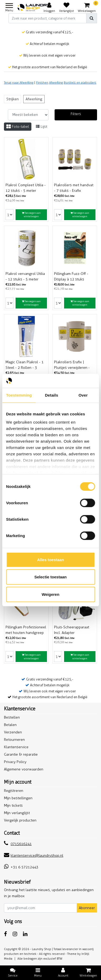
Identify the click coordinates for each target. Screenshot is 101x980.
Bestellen (12, 717)
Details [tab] (51, 395)
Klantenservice (16, 747)
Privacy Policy (15, 762)
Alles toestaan (51, 559)
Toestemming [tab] (19, 395)
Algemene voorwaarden (24, 769)
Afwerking (56, 83)
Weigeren (50, 594)
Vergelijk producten (20, 820)
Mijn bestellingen (18, 798)
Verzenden (13, 732)
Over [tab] (83, 395)
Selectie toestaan (50, 577)
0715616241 (18, 844)
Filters (76, 114)
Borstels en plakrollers (80, 83)
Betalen (10, 725)
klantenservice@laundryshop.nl (34, 856)
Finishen (42, 83)
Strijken (13, 99)
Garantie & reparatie (21, 754)
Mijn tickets (13, 806)
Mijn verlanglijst (17, 813)
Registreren (14, 791)
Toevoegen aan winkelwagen (31, 215)
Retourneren (14, 740)
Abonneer (87, 908)
